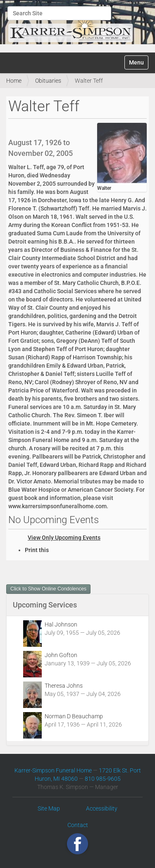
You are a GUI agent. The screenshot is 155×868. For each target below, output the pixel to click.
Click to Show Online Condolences (48, 589)
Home (14, 81)
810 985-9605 (103, 779)
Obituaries (48, 81)
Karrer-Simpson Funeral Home (53, 770)
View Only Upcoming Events (64, 538)
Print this (37, 550)
